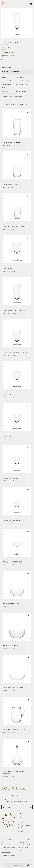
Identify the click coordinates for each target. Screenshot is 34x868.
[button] (17, 23)
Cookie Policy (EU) (24, 845)
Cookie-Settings (23, 848)
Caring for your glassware (12, 97)
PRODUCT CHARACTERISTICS (11, 72)
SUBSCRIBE (17, 807)
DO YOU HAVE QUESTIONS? (15, 865)
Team (3, 845)
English (21, 817)
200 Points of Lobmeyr (8, 848)
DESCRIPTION (6, 68)
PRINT (5, 59)
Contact (4, 842)
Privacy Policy (23, 842)
